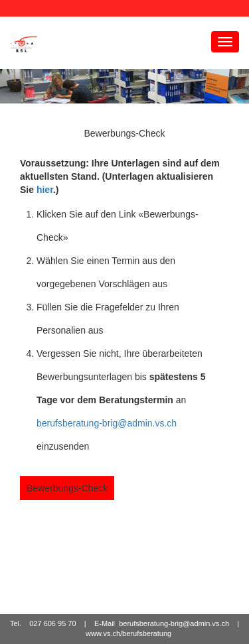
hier (45, 190)
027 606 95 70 (52, 623)
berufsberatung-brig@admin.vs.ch (107, 423)
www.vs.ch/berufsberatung (128, 634)
